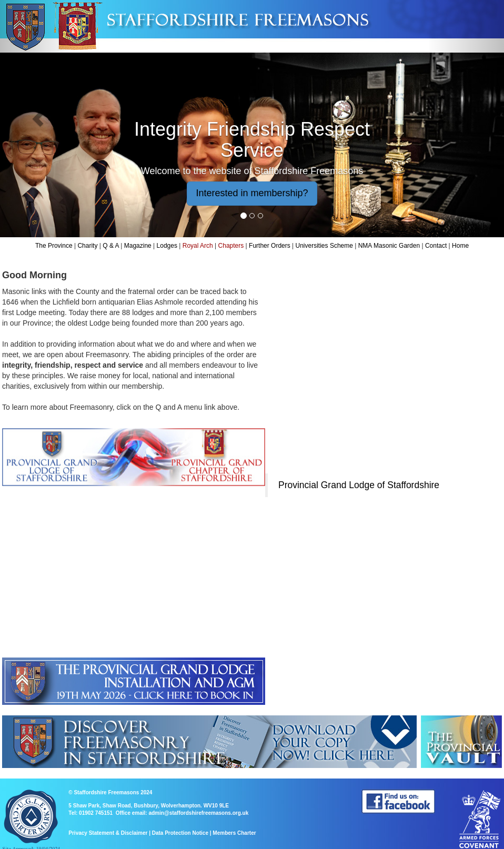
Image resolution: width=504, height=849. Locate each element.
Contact (436, 246)
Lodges (167, 246)
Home (460, 246)
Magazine (138, 246)
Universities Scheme (324, 246)
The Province (54, 246)
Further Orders (270, 246)
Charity (87, 246)
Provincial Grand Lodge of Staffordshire (359, 485)
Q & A (111, 246)
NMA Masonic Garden (389, 246)
